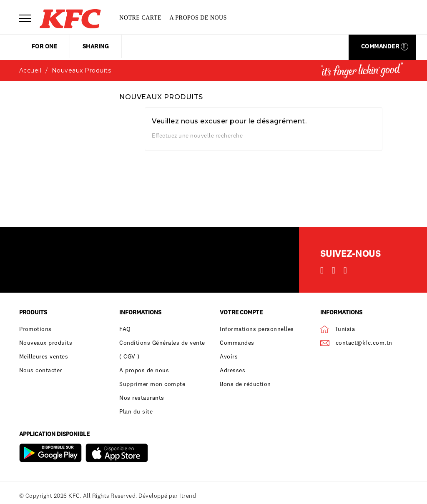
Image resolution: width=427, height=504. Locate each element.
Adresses (232, 370)
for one (45, 46)
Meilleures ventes (44, 356)
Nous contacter (41, 370)
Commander (385, 46)
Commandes (237, 343)
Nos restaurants (142, 398)
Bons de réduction (245, 384)
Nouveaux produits (46, 343)
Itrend (188, 496)
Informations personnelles (257, 329)
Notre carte (140, 18)
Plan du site (136, 411)
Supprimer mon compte (152, 384)
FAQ (125, 329)
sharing (96, 46)
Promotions (35, 329)
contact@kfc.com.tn (364, 343)
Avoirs (229, 356)
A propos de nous (198, 18)
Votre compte (241, 312)
